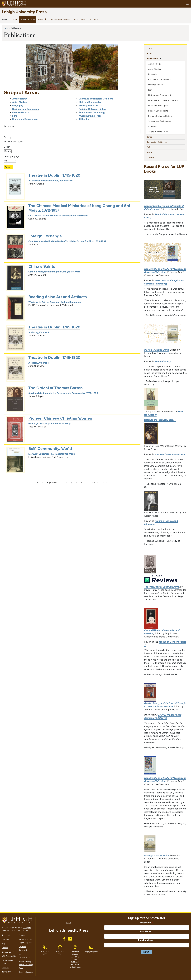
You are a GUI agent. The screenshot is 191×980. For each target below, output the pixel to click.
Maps (4, 943)
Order (7, 147)
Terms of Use (23, 930)
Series (41, 19)
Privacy (13, 930)
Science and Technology (92, 112)
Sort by (8, 137)
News (84, 19)
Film (15, 116)
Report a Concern (26, 972)
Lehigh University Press (24, 12)
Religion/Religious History (93, 109)
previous (53, 482)
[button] (187, 4)
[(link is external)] (164, 216)
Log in (69, 923)
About (15, 19)
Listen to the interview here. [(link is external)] (160, 420)
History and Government (25, 119)
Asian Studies (20, 102)
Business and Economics (26, 109)
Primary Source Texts (90, 106)
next (94, 482)
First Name (146, 923)
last (104, 482)
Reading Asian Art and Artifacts (58, 297)
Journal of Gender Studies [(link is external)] (165, 643)
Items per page (12, 156)
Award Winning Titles (90, 116)
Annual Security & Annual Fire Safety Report (26, 965)
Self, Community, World (50, 449)
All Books (84, 119)
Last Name (146, 931)
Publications (27, 19)
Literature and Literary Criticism (96, 99)
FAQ (76, 19)
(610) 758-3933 (45, 953)
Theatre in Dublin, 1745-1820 (54, 176)
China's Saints (42, 267)
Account (5, 968)
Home (5, 19)
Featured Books (21, 112)
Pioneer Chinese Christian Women (60, 419)
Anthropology (20, 99)
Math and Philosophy (90, 102)
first (41, 482)
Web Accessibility (9, 956)
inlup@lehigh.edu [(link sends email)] (91, 949)
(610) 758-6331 (60, 953)
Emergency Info (8, 952)
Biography (18, 106)
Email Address (146, 940)
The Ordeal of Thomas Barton (56, 388)
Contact (95, 19)
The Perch (6, 935)
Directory (6, 939)
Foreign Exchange (45, 236)
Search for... (10, 126)
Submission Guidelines (60, 19)
